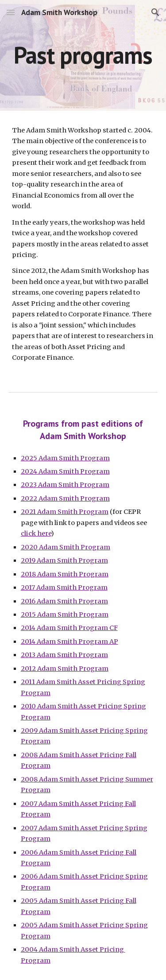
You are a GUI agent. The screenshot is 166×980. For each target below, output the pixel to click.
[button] (11, 12)
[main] (83, 55)
